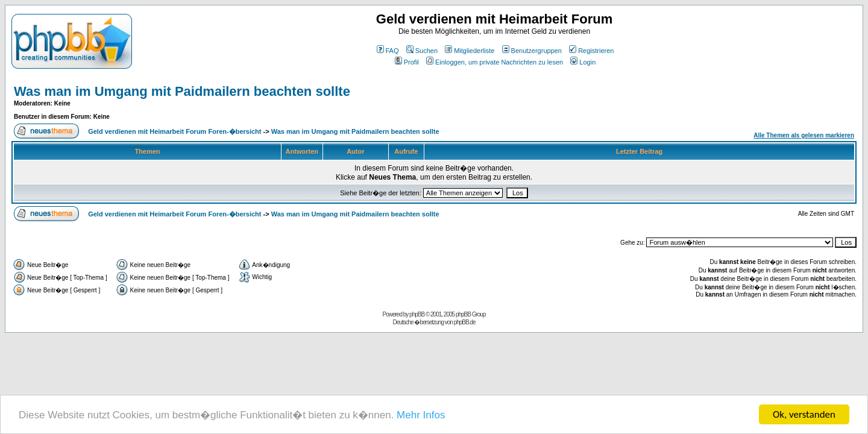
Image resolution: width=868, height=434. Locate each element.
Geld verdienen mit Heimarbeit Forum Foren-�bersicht (175, 131)
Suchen (422, 51)
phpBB (417, 314)
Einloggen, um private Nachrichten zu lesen (495, 62)
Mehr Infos (421, 415)
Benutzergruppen (532, 51)
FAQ (388, 51)
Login (583, 62)
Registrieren (591, 51)
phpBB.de (465, 322)
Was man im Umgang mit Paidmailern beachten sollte (182, 91)
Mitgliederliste (470, 51)
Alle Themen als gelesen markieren (804, 135)
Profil (407, 62)
